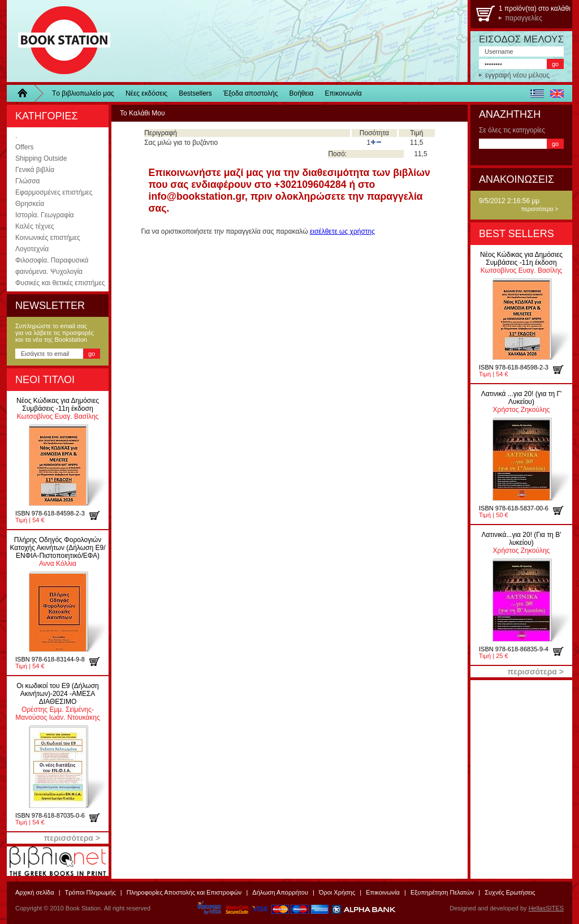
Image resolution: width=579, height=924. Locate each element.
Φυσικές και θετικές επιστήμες (60, 283)
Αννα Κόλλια (57, 552)
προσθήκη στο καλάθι (99, 515)
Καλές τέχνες (35, 226)
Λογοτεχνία (32, 249)
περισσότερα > (539, 209)
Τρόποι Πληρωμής (90, 892)
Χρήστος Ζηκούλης (522, 402)
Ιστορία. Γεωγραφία (45, 215)
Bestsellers (195, 93)
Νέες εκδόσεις (146, 93)
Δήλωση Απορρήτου (280, 892)
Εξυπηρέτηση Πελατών (442, 892)
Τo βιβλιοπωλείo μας (83, 93)
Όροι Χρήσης (337, 892)
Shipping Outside (41, 158)
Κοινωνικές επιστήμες (48, 238)
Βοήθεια (302, 93)
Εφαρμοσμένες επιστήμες (54, 192)
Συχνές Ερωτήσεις (510, 892)
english (557, 93)
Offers (24, 147)
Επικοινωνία (343, 93)
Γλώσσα (28, 181)
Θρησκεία (30, 204)
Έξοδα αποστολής (251, 93)
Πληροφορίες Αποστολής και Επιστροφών (184, 892)
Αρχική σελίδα (35, 892)
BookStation (59, 41)
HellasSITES (546, 908)
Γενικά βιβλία (35, 170)
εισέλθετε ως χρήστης (342, 231)
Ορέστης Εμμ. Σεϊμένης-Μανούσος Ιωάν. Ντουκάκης (57, 702)
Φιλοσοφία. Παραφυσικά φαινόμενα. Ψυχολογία (52, 266)
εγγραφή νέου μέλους (517, 75)
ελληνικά (537, 93)
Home (27, 93)
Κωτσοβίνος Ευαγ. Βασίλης (58, 409)
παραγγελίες (524, 18)
